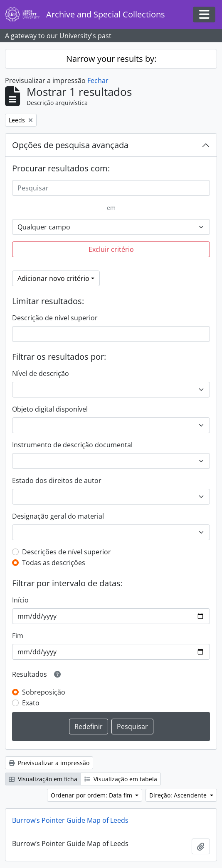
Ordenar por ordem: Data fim (92, 795)
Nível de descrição (41, 373)
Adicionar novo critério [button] (53, 278)
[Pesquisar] (111, 188)
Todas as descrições (54, 563)
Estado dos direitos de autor (57, 480)
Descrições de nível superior (67, 552)
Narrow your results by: (111, 59)
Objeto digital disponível (50, 409)
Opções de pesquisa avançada (70, 145)
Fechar (98, 80)
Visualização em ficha (43, 779)
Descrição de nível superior (55, 318)
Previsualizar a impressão (49, 763)
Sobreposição (44, 692)
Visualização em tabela (121, 779)
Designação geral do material (58, 516)
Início (20, 600)
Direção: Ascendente (179, 795)
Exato (31, 703)
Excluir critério (111, 249)
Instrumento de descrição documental (72, 445)
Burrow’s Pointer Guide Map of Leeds (70, 820)
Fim (18, 636)
